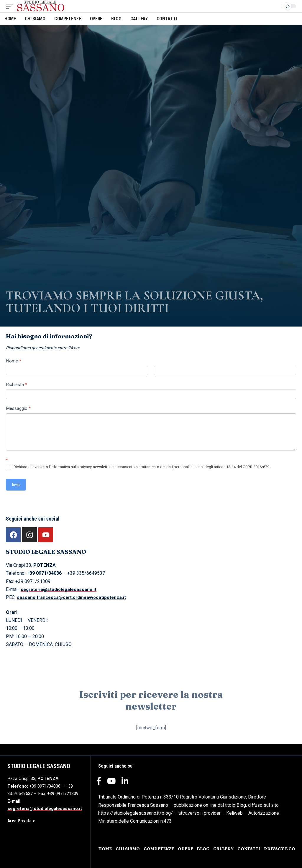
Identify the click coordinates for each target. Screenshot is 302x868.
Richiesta (17, 385)
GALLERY (227, 849)
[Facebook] (99, 783)
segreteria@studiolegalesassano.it (60, 589)
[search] (275, 6)
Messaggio (18, 408)
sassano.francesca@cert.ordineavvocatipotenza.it (74, 597)
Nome (14, 361)
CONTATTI (253, 849)
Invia (16, 485)
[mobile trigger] (11, 6)
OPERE (188, 849)
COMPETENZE (161, 849)
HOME (105, 849)
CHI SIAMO (129, 849)
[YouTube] (111, 783)
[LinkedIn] (125, 783)
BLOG (206, 849)
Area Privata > (22, 821)
